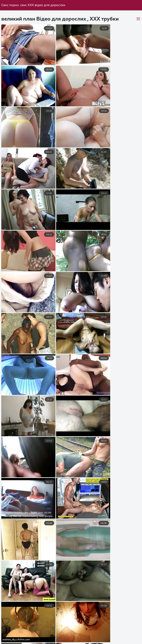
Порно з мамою (113, 639)
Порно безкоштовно (16, 632)
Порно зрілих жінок (21, 639)
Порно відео (31, 642)
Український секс (114, 632)
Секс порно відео (83, 632)
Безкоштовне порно (50, 632)
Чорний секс (98, 642)
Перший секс (123, 642)
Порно (76, 635)
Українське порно (99, 635)
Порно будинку (128, 635)
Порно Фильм (27, 635)
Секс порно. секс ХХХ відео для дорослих (33, 5)
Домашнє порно (85, 639)
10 (105, 593)
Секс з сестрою (54, 635)
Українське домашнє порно (65, 642)
